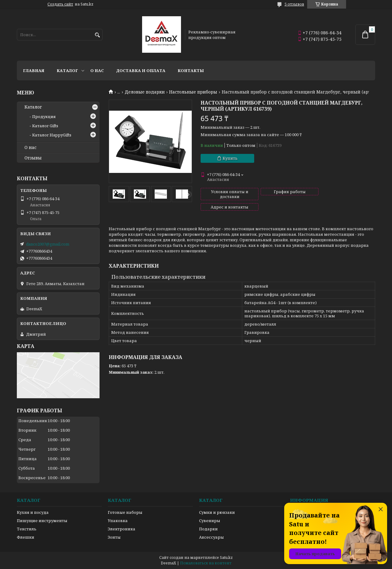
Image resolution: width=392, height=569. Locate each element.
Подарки (208, 529)
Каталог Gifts (45, 126)
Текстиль (27, 529)
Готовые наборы (125, 512)
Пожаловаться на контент (206, 563)
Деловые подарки (145, 92)
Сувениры (210, 521)
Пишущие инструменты (42, 521)
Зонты (114, 537)
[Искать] (97, 35)
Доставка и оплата (141, 71)
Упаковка (118, 521)
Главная (34, 71)
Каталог (67, 71)
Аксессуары (211, 537)
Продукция (44, 116)
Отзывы (33, 158)
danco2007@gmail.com (48, 244)
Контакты (191, 71)
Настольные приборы (193, 92)
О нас (97, 71)
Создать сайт (60, 4)
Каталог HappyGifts (52, 135)
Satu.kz (226, 558)
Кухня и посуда (33, 512)
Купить (230, 158)
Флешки (26, 537)
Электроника (122, 529)
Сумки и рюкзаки (217, 512)
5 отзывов (294, 4)
